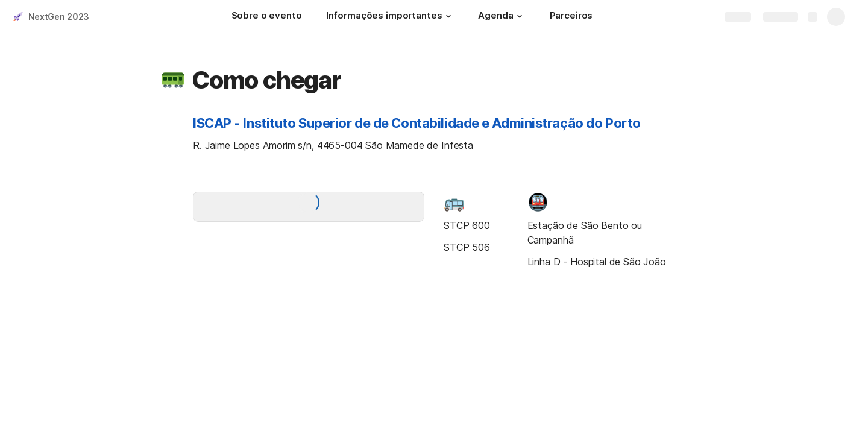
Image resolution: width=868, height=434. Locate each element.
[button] (448, 16)
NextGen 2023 (59, 17)
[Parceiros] (571, 17)
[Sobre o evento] (267, 17)
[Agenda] (502, 17)
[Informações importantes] (390, 17)
